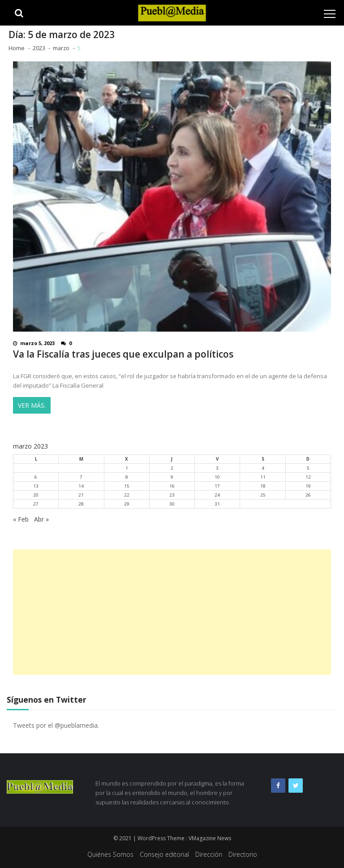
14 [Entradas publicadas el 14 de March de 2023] (81, 486)
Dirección (209, 854)
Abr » (41, 519)
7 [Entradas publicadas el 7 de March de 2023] (81, 477)
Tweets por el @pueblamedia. (56, 725)
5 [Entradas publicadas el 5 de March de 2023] (308, 468)
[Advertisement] (172, 612)
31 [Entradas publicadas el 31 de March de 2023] (217, 504)
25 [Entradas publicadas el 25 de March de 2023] (263, 495)
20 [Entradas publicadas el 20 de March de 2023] (36, 495)
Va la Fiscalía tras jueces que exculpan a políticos (123, 354)
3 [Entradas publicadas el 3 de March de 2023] (217, 468)
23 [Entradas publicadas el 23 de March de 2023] (172, 495)
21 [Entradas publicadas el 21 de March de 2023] (81, 495)
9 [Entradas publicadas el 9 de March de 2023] (172, 477)
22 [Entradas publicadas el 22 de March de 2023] (127, 495)
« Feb (21, 519)
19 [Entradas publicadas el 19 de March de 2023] (308, 486)
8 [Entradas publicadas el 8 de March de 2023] (127, 477)
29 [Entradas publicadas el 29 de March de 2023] (127, 504)
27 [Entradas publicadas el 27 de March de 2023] (36, 504)
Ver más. (32, 405)
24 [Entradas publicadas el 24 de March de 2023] (217, 495)
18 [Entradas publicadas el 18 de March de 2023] (263, 486)
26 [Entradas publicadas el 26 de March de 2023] (308, 495)
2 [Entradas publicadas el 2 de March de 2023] (172, 468)
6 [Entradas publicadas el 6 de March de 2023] (36, 477)
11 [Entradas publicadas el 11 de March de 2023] (263, 477)
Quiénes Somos (110, 854)
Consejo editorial (164, 854)
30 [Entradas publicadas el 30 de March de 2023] (172, 504)
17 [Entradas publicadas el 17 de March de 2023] (217, 486)
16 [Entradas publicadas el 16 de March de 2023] (172, 486)
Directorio (243, 854)
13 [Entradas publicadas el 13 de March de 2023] (36, 486)
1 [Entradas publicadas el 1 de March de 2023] (127, 468)
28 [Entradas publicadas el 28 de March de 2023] (81, 504)
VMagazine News (210, 838)
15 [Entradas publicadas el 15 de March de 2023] (127, 486)
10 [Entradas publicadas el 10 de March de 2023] (217, 477)
